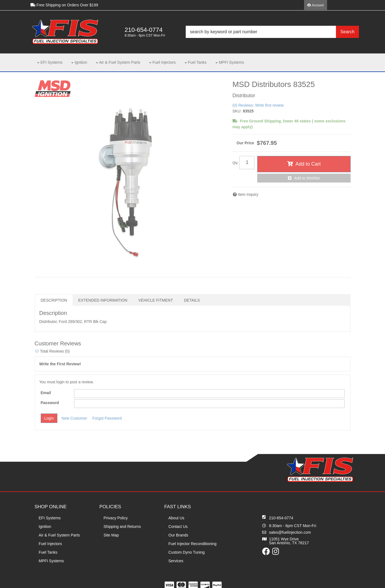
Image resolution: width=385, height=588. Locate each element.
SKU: (237, 111)
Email (46, 393)
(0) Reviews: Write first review (258, 105)
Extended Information (103, 300)
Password (50, 403)
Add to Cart (308, 164)
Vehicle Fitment (155, 300)
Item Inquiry (248, 194)
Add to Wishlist (307, 178)
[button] (272, 32)
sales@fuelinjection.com (290, 532)
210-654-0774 (281, 518)
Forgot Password (107, 418)
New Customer (74, 418)
